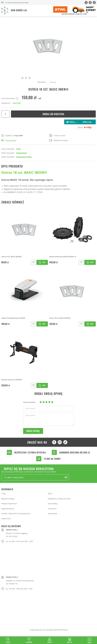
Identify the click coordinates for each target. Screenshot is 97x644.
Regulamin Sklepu (8, 499)
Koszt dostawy (9, 140)
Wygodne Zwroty (8, 509)
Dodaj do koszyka (53, 114)
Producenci (52, 509)
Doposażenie (22, 153)
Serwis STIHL (6, 519)
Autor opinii (30, 408)
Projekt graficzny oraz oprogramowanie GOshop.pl (49, 630)
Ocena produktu (29, 402)
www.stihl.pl (52, 514)
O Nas (4, 494)
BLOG (50, 494)
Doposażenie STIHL (24, 157)
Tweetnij (53, 82)
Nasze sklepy (53, 504)
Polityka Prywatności (9, 504)
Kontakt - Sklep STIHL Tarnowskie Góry (16, 514)
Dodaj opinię (33, 431)
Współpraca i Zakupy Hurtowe (59, 499)
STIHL (19, 149)
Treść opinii (30, 415)
